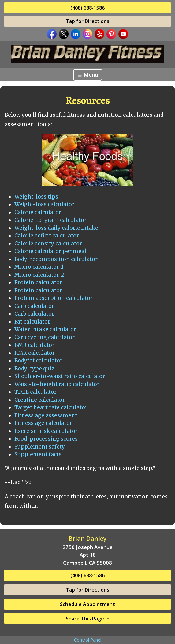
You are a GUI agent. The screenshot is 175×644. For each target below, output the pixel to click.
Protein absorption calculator (54, 298)
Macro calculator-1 (39, 267)
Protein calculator (38, 282)
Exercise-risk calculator (46, 431)
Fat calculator (32, 322)
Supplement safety (40, 447)
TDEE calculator (35, 392)
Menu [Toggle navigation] (88, 75)
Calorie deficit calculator (47, 236)
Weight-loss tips (36, 197)
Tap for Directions (87, 21)
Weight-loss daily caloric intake (56, 228)
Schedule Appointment (87, 604)
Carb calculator (34, 306)
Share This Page (86, 619)
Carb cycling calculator (45, 337)
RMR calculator (35, 353)
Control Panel (88, 640)
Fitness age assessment (46, 415)
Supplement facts (38, 454)
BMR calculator (34, 345)
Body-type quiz (34, 369)
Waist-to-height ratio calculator (57, 384)
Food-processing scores (46, 439)
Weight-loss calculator (44, 204)
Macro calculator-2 (39, 275)
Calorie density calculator (48, 244)
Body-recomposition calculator (56, 259)
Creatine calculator (40, 400)
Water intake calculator (45, 329)
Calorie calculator (38, 212)
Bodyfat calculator (38, 361)
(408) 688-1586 (87, 8)
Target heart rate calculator (51, 407)
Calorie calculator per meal (50, 251)
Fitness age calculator (43, 423)
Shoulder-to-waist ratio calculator (60, 376)
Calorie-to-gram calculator (50, 220)
